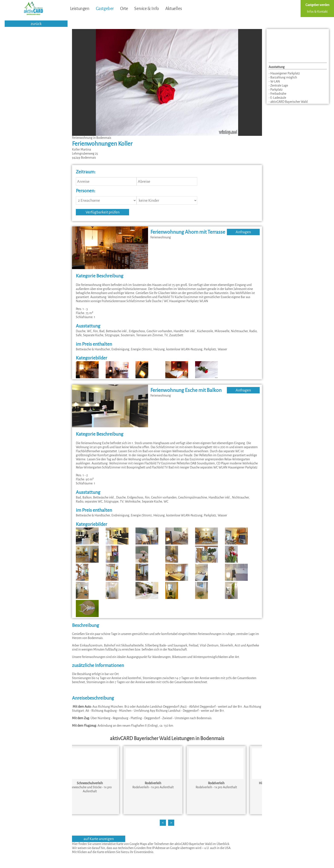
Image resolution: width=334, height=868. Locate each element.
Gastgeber (105, 9)
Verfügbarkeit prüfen (103, 212)
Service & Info (146, 9)
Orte (124, 9)
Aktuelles (173, 9)
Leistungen (80, 9)
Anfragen (243, 232)
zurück (36, 24)
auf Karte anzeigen (99, 839)
